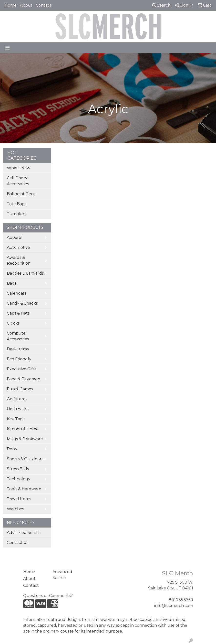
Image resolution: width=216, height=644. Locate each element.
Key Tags (16, 419)
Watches (15, 509)
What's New (19, 168)
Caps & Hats (18, 313)
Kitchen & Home (23, 429)
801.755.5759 (181, 600)
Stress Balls (18, 469)
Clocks (13, 323)
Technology (19, 479)
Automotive (18, 247)
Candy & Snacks (22, 303)
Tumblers (16, 214)
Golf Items (17, 399)
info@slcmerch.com (174, 606)
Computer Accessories (18, 336)
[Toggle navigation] (8, 48)
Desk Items (18, 349)
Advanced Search (24, 533)
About (26, 5)
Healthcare (18, 409)
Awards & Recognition (19, 260)
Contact (44, 5)
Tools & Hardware (24, 489)
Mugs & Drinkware (25, 439)
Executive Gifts (21, 369)
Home (11, 5)
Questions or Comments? (48, 596)
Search (161, 5)
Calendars (17, 293)
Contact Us (18, 543)
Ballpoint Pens (21, 194)
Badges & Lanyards (25, 273)
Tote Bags (17, 204)
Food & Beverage (24, 379)
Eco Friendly (19, 359)
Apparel (15, 237)
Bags (12, 283)
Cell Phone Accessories (18, 181)
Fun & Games (20, 389)
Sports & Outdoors (25, 459)
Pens (12, 449)
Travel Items (19, 499)
